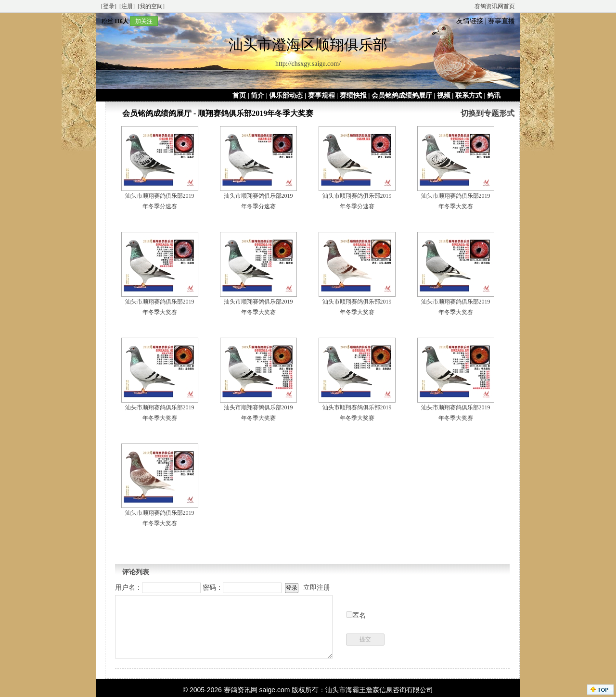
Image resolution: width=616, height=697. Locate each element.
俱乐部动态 (286, 95)
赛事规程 (321, 95)
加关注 (144, 21)
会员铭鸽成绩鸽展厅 (402, 95)
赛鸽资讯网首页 (495, 6)
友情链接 (470, 21)
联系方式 (469, 95)
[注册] (127, 6)
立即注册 (317, 588)
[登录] (109, 6)
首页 (239, 95)
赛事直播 (501, 21)
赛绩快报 (353, 95)
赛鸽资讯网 (241, 690)
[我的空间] (151, 6)
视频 (444, 95)
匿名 (359, 615)
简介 (257, 95)
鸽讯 (494, 95)
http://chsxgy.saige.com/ (308, 64)
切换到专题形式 (488, 113)
